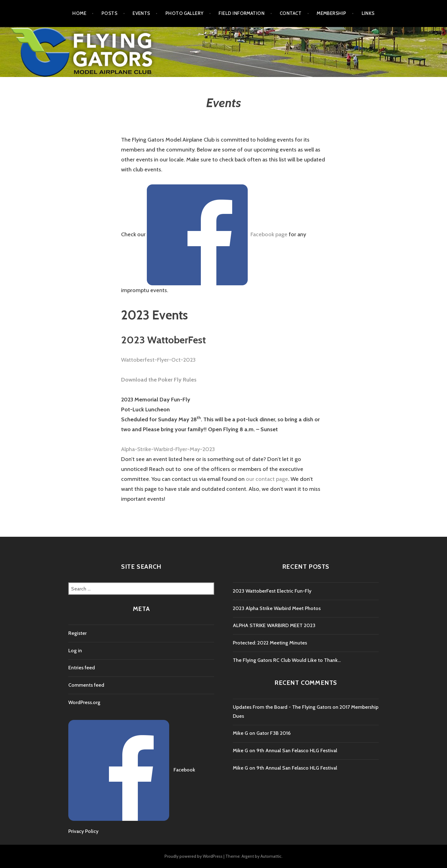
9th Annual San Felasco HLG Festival (297, 750)
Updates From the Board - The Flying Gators (282, 707)
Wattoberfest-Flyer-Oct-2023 (158, 360)
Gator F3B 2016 (273, 733)
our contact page (267, 479)
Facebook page (269, 234)
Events (141, 13)
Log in (75, 651)
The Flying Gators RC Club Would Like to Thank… (287, 660)
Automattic (271, 856)
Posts (109, 13)
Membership (332, 13)
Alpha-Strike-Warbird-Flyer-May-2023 (168, 449)
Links (368, 13)
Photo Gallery (185, 13)
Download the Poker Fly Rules (159, 380)
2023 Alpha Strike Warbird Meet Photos (277, 608)
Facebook (184, 770)
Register (77, 633)
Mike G (240, 733)
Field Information (242, 13)
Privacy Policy (83, 831)
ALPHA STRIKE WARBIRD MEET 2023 (274, 625)
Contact (291, 13)
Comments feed (86, 685)
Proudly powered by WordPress (194, 856)
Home (79, 13)
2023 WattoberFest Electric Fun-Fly (272, 591)
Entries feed (82, 668)
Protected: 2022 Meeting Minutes (270, 643)
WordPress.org (84, 702)
